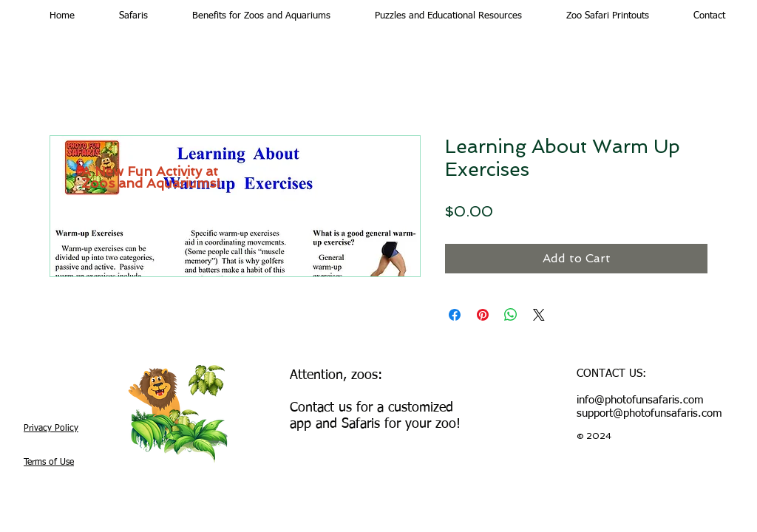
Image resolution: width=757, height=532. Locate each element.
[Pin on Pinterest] (483, 315)
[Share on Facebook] (455, 315)
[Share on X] (539, 315)
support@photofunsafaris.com (649, 413)
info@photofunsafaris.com (640, 400)
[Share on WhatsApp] (511, 315)
